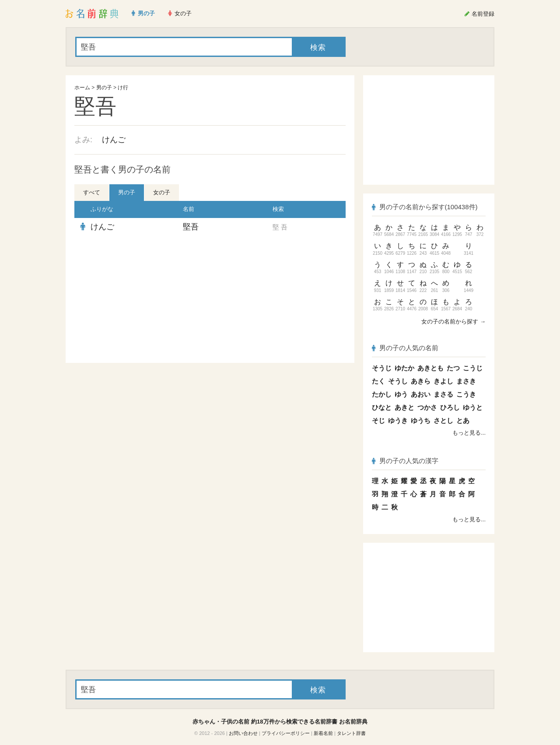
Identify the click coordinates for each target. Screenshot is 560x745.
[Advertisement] (140, 299)
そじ (378, 420)
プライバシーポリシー (286, 733)
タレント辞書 (351, 733)
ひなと (382, 407)
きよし (443, 381)
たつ (453, 368)
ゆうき (398, 420)
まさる (443, 394)
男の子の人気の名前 (405, 348)
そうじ (382, 368)
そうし (398, 381)
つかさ (427, 407)
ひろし (450, 407)
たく (378, 381)
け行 (123, 88)
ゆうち (421, 420)
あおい (421, 394)
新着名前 (323, 733)
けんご (114, 140)
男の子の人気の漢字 (405, 461)
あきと (404, 407)
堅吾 (191, 227)
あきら (421, 381)
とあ (463, 420)
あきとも (430, 368)
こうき (466, 394)
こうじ (473, 368)
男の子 (104, 88)
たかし (382, 394)
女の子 (162, 192)
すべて (92, 192)
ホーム (82, 88)
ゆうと (473, 407)
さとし (443, 420)
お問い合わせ (243, 733)
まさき (466, 381)
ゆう (401, 394)
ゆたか (404, 368)
